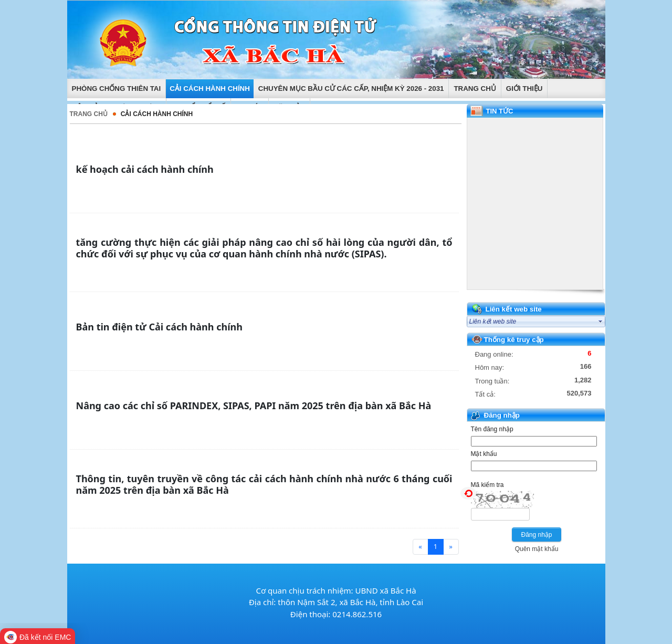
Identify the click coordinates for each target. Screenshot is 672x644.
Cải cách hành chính (157, 114)
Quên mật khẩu (537, 549)
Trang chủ (89, 114)
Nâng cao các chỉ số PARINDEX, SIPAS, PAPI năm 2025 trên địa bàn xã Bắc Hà (254, 406)
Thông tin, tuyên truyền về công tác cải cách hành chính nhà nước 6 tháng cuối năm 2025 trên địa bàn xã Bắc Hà (264, 484)
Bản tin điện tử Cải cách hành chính (159, 327)
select (601, 321)
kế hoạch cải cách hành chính (145, 169)
